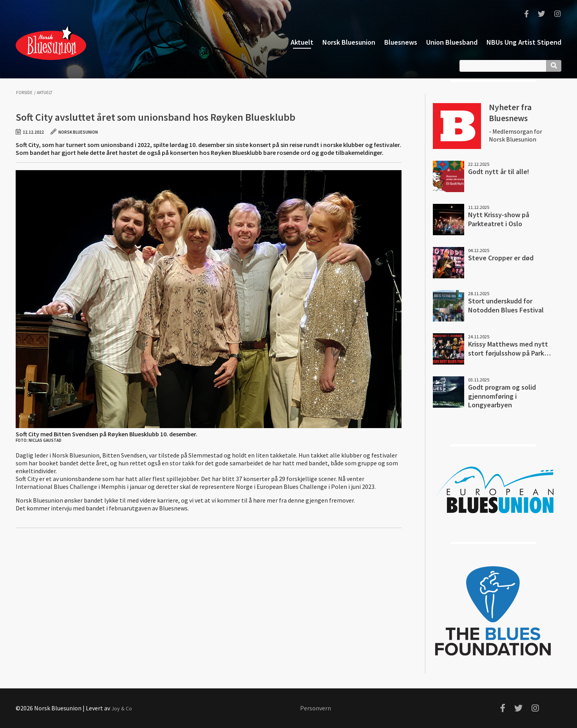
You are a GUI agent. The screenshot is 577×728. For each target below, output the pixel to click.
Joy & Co (122, 708)
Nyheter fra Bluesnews (510, 113)
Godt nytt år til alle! (499, 172)
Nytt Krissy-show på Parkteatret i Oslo (499, 219)
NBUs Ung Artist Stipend (524, 42)
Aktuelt (302, 42)
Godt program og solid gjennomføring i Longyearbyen (502, 396)
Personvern (316, 708)
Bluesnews (401, 42)
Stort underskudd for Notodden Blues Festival (506, 305)
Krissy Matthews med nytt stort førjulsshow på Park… (509, 349)
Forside (24, 93)
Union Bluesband (452, 42)
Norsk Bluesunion (51, 42)
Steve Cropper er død (501, 258)
